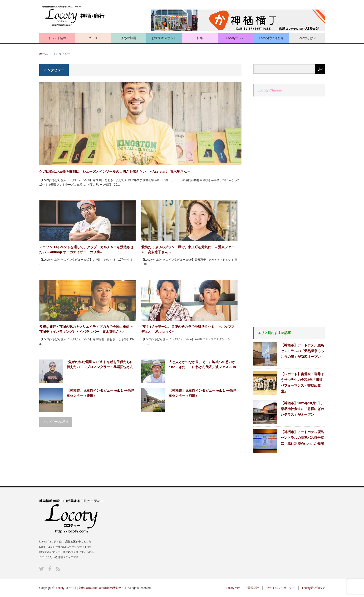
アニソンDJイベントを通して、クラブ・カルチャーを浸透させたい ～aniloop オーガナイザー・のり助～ (86, 250)
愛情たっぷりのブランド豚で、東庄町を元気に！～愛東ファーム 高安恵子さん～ (188, 250)
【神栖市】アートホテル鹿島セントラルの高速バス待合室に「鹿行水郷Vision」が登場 (302, 438)
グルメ (93, 38)
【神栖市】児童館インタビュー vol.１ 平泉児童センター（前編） (202, 393)
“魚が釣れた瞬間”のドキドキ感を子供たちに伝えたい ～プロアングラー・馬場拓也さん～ (100, 365)
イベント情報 (57, 38)
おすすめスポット (164, 38)
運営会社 (253, 588)
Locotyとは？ (307, 38)
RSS (58, 569)
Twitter (42, 569)
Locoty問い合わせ (271, 38)
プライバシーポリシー (280, 588)
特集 (200, 38)
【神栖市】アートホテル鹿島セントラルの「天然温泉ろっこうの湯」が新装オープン (302, 351)
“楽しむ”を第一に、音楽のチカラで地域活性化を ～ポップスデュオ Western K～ (188, 329)
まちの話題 (129, 38)
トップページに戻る (56, 422)
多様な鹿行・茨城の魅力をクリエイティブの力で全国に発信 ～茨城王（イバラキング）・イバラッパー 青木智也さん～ (86, 329)
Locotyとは (233, 588)
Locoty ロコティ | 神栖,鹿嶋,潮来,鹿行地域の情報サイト (91, 588)
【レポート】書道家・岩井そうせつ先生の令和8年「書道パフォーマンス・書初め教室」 (302, 383)
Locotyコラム (235, 38)
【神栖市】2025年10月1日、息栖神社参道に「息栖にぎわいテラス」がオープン (302, 409)
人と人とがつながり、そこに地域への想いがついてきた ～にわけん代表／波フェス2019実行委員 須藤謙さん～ (202, 365)
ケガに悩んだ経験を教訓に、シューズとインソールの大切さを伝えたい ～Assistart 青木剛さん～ (115, 172)
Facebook (50, 569)
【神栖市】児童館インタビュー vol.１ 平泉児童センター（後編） (100, 393)
